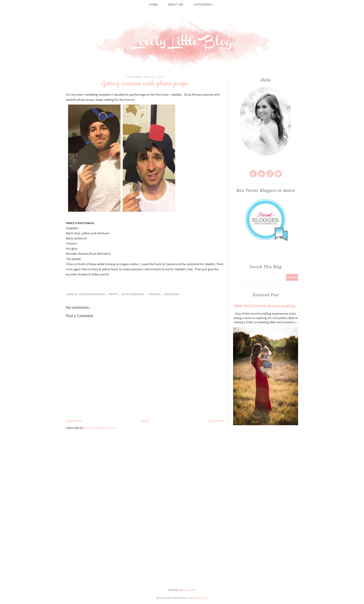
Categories (204, 5)
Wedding (172, 294)
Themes (155, 294)
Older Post (216, 421)
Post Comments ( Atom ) (101, 428)
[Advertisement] (266, 507)
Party (114, 294)
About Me (176, 5)
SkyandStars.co (197, 598)
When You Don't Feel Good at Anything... (266, 306)
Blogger (190, 590)
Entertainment (93, 294)
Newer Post (74, 421)
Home (153, 5)
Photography (134, 294)
